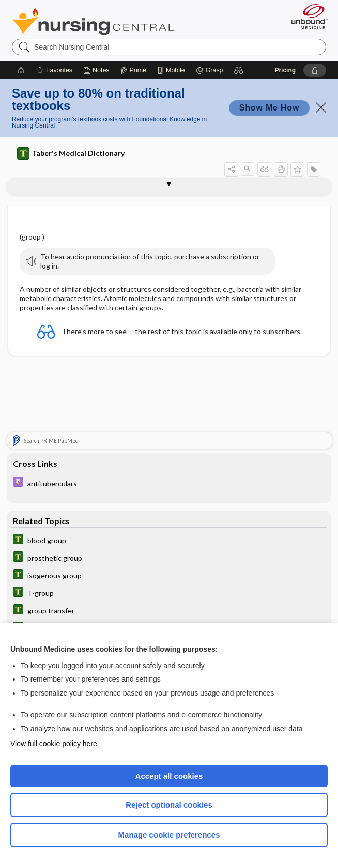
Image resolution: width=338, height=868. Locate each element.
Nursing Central (93, 21)
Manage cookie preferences (169, 835)
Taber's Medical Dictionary (71, 153)
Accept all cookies (169, 776)
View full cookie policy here (54, 744)
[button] (239, 70)
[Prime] (133, 70)
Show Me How (269, 108)
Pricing (285, 70)
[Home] (21, 70)
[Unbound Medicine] (306, 17)
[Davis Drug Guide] (169, 483)
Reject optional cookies (169, 805)
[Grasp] (210, 70)
